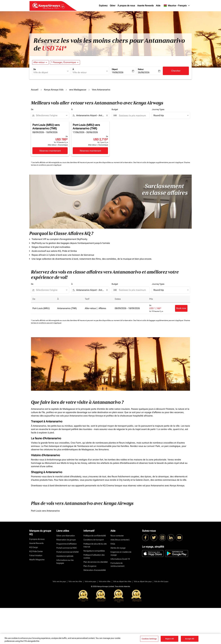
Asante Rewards (145, 6)
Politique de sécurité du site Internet (95, 545)
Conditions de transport (94, 540)
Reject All (170, 639)
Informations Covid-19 (120, 559)
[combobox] (50, 73)
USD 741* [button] (54, 48)
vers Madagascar (78, 90)
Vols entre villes (105, 581)
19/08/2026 (118, 72)
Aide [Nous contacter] (120, 540)
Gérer (113, 6)
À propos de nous (126, 6)
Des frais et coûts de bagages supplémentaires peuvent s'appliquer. (159, 162)
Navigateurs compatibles (94, 551)
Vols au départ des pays (143, 581)
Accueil (35, 90)
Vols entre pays (90, 581)
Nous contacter (117, 536)
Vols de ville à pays (161, 581)
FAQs (113, 544)
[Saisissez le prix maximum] (133, 116)
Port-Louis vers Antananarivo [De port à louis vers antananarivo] (45, 511)
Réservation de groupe (66, 540)
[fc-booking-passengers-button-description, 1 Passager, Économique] (64, 62)
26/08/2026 (144, 72)
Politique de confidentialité (95, 536)
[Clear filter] (107, 115)
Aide (158, 6)
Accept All (190, 639)
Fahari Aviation (36, 555)
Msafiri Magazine (37, 560)
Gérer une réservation (66, 536)
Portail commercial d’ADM (67, 552)
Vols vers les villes (75, 581)
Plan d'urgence (90, 566)
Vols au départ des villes (122, 581)
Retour (141, 69)
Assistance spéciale (65, 556)
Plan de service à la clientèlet (95, 562)
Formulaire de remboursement (117, 565)
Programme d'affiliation (67, 544)
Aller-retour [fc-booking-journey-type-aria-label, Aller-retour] (39, 62)
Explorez (103, 6)
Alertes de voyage (118, 548)
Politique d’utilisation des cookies (94, 556)
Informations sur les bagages (65, 562)
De (35, 69)
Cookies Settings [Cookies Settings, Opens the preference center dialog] (149, 639)
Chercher (176, 71)
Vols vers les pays (59, 581)
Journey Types (158, 109)
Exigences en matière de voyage (121, 553)
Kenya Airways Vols (54, 90)
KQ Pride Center (36, 551)
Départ (115, 69)
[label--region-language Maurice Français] (177, 6)
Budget (115, 109)
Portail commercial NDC (67, 548)
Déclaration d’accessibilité (95, 570)
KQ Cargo (34, 547)
